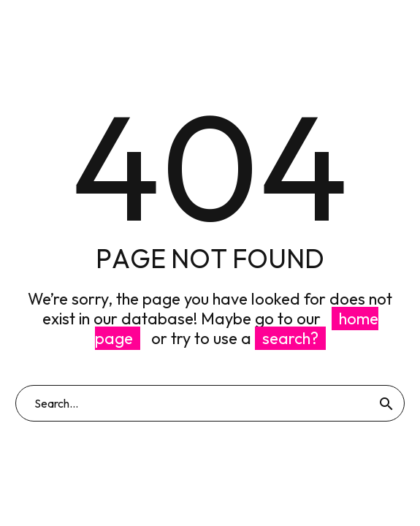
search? (290, 338)
